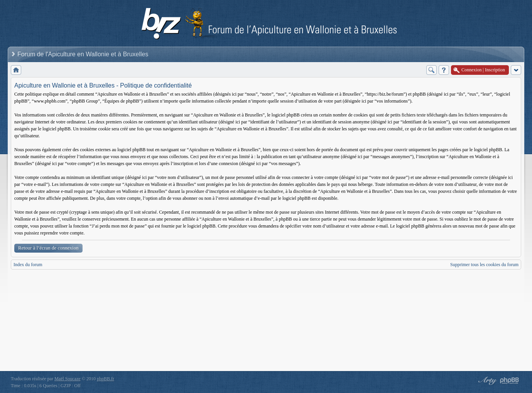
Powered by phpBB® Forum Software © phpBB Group (510, 381)
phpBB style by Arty (486, 381)
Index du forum (28, 265)
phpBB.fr (106, 379)
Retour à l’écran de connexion (48, 248)
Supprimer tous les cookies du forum (484, 265)
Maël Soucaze (68, 379)
